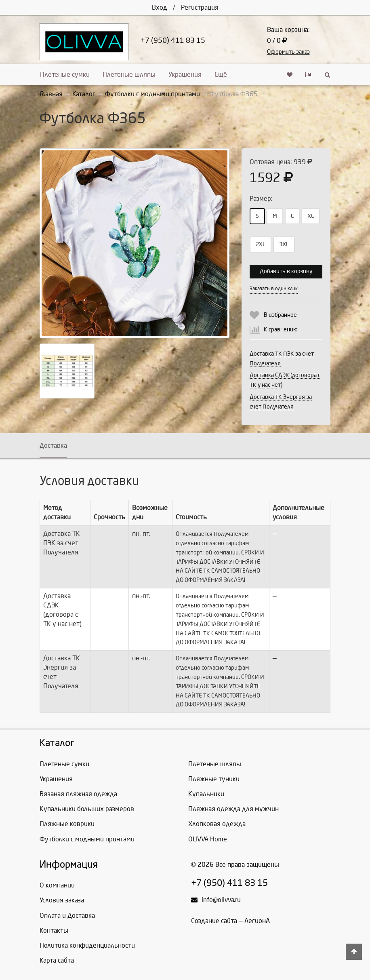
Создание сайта (214, 921)
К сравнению (281, 330)
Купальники (206, 794)
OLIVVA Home (208, 839)
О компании (57, 885)
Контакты (54, 930)
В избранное (280, 315)
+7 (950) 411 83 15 (173, 41)
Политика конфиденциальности (87, 945)
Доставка (53, 446)
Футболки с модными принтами (87, 839)
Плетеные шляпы (129, 75)
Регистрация (200, 7)
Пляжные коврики (67, 824)
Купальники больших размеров (87, 809)
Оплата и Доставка (67, 916)
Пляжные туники (214, 779)
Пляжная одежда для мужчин (233, 809)
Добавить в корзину (286, 271)
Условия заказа (62, 900)
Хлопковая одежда (217, 824)
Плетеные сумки (65, 75)
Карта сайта (57, 960)
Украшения (185, 75)
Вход (160, 7)
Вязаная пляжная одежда (78, 794)
